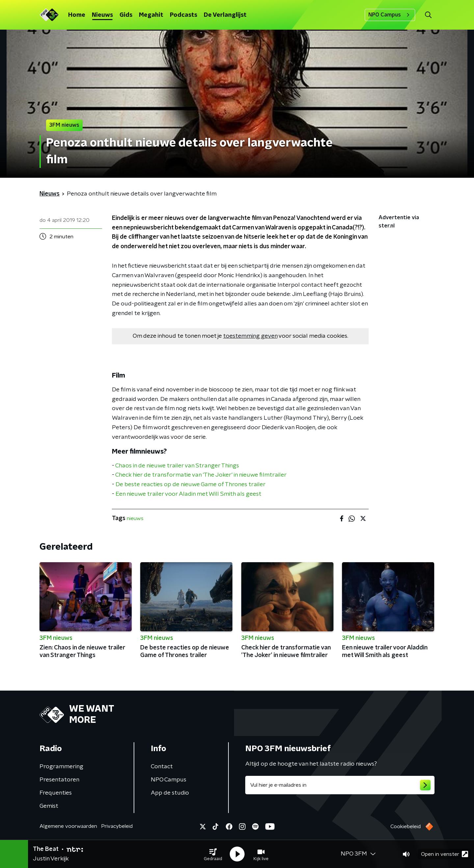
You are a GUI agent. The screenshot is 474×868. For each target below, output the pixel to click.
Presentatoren (59, 780)
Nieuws (102, 15)
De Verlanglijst (225, 15)
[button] (213, 854)
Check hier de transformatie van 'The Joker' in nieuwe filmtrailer (201, 475)
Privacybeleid (117, 826)
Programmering (61, 767)
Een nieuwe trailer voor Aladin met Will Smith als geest (188, 494)
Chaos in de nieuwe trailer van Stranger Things (177, 466)
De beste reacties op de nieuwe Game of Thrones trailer (191, 485)
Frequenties (56, 793)
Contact (162, 767)
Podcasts (184, 15)
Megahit (151, 15)
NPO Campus (390, 15)
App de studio (170, 793)
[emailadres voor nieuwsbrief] (340, 785)
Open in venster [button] (445, 854)
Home (77, 15)
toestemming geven (250, 336)
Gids (126, 15)
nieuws (135, 518)
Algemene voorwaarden (68, 826)
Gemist (49, 806)
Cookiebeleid (406, 827)
